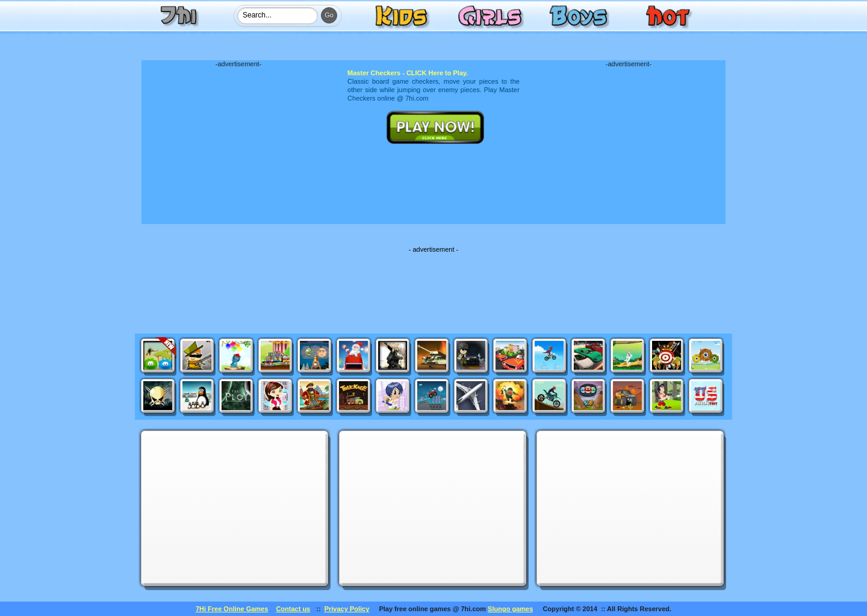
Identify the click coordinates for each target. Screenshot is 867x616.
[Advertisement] (238, 143)
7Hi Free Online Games (232, 609)
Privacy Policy (347, 609)
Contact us (293, 609)
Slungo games (510, 609)
